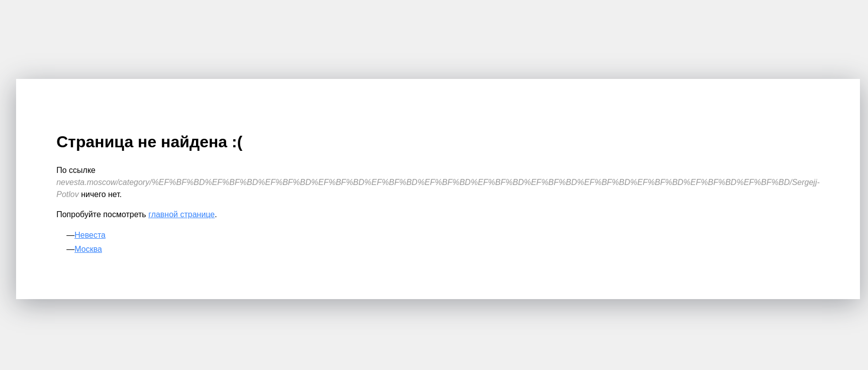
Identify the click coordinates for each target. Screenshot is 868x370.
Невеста (90, 235)
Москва (88, 249)
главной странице (181, 214)
